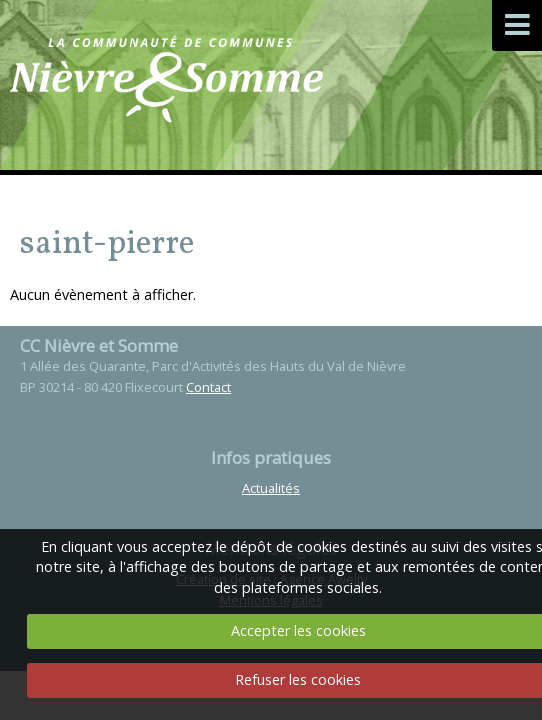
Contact (208, 387)
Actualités (271, 488)
